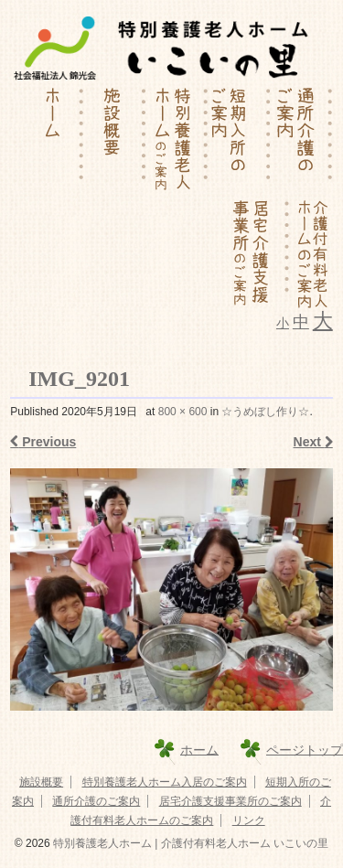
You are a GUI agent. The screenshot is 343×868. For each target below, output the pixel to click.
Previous (43, 442)
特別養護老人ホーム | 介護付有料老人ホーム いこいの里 (189, 843)
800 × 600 (183, 412)
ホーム (199, 749)
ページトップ (305, 749)
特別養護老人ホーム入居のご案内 (165, 782)
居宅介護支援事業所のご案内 (230, 801)
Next (313, 442)
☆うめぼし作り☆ (265, 412)
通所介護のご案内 (96, 801)
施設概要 (41, 782)
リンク (249, 820)
